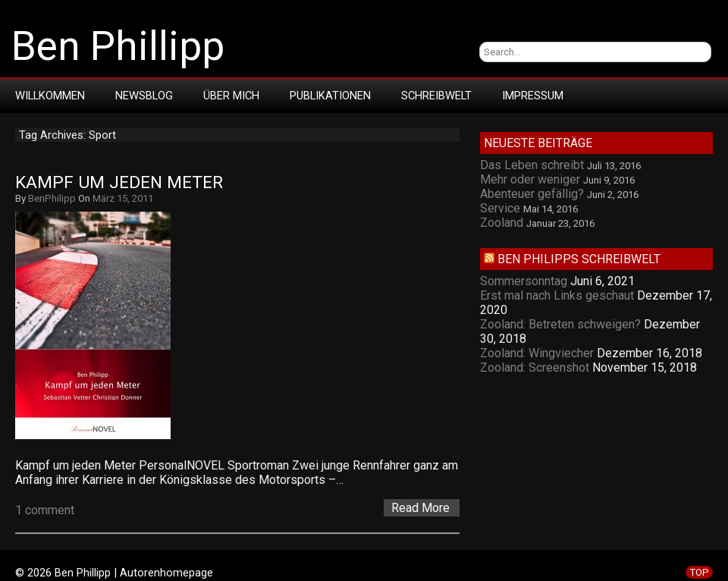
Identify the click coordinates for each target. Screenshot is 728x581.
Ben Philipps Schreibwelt (579, 259)
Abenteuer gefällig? (532, 194)
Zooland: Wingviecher (537, 353)
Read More (420, 508)
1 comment (45, 510)
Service (500, 208)
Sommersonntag (524, 281)
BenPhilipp (52, 198)
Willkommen (50, 96)
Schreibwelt (436, 96)
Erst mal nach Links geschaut (557, 295)
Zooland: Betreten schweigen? (560, 324)
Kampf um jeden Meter (119, 182)
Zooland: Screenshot (535, 367)
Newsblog (144, 96)
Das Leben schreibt (532, 165)
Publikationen (330, 96)
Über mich (231, 96)
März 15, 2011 (123, 198)
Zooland (502, 223)
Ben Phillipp (118, 46)
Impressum (533, 96)
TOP (699, 572)
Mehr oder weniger (530, 179)
